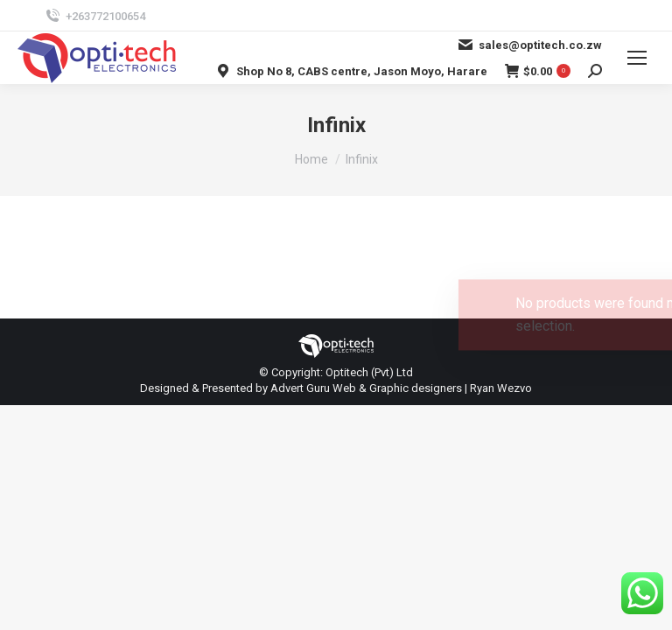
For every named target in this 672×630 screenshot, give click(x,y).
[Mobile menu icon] (637, 58)
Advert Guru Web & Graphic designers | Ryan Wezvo (401, 388)
